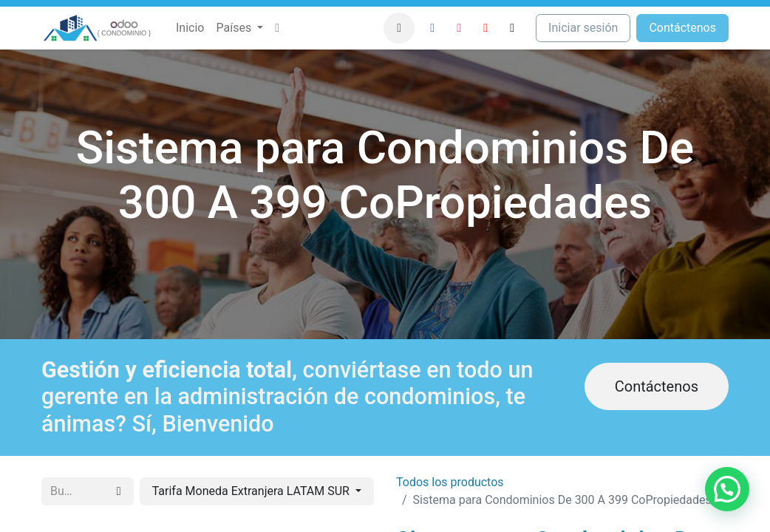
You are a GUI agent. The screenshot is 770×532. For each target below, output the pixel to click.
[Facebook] (432, 28)
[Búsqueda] (119, 491)
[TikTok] (512, 28)
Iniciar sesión (583, 28)
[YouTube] (485, 28)
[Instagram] (459, 28)
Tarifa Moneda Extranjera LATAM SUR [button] (252, 491)
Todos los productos (450, 482)
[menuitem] (190, 28)
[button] (399, 28)
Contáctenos (657, 386)
